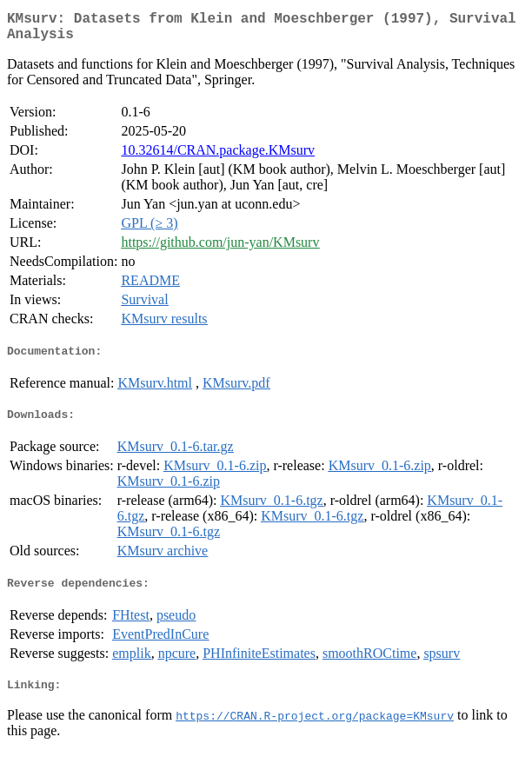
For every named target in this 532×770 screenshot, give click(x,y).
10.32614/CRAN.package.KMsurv (218, 157)
